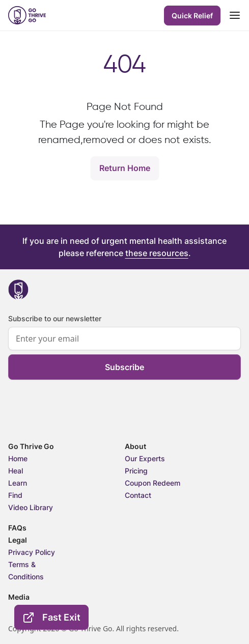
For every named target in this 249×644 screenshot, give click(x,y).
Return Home (125, 168)
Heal (16, 471)
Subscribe (124, 367)
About (135, 446)
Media (19, 597)
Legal (18, 540)
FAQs (17, 528)
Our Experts (145, 458)
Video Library (31, 507)
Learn (18, 483)
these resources (157, 253)
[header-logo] (27, 15)
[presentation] (86, 422)
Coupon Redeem (153, 483)
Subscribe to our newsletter (55, 318)
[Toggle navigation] (235, 15)
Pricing (136, 471)
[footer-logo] (18, 290)
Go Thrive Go (31, 446)
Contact (138, 495)
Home (18, 458)
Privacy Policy (32, 552)
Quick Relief (192, 16)
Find (15, 495)
